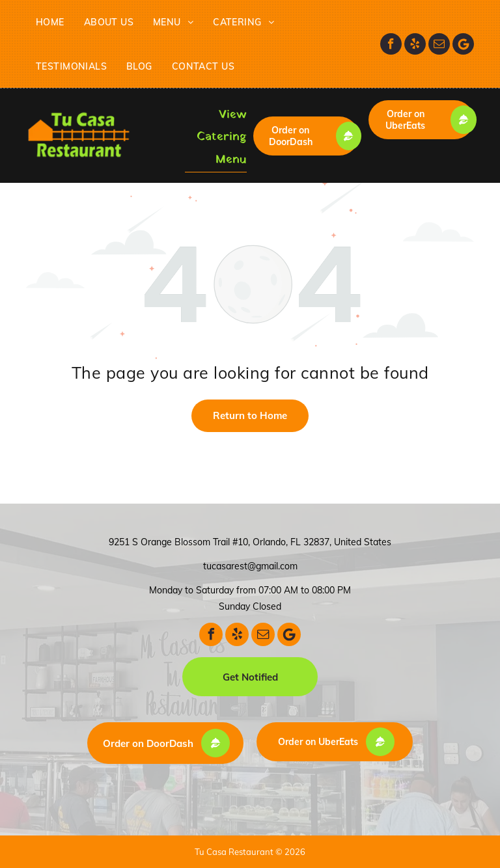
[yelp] (415, 44)
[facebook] (391, 44)
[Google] (463, 44)
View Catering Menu (222, 137)
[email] (439, 44)
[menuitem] (50, 22)
